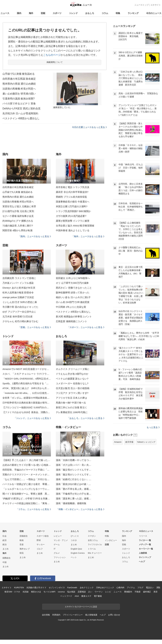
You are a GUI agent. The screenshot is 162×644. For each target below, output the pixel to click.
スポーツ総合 (43, 536)
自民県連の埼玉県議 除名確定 (19, 79)
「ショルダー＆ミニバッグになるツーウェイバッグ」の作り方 (27, 489)
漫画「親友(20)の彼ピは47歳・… (73, 484)
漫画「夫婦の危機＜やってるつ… (73, 460)
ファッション (60, 557)
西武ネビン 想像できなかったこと (74, 288)
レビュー (58, 536)
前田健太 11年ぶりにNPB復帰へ (73, 278)
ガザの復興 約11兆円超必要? (71, 216)
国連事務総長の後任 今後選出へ (73, 202)
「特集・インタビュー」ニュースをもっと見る (80, 509)
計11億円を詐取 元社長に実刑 (18, 211)
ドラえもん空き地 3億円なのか (72, 374)
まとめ (6, 549)
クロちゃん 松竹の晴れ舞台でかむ (20, 321)
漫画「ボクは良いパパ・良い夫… (73, 465)
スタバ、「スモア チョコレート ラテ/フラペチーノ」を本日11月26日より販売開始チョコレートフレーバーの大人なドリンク (27, 374)
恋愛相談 (82, 592)
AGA (77, 596)
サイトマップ (145, 557)
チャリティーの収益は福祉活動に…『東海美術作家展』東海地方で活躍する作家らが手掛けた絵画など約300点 (27, 503)
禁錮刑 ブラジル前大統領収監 (71, 197)
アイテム (131, 588)
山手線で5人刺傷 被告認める (19, 74)
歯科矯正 (147, 592)
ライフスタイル (95, 544)
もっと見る (153, 427)
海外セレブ (25, 549)
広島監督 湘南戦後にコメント (71, 321)
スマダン (92, 536)
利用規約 (56, 615)
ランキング (133, 13)
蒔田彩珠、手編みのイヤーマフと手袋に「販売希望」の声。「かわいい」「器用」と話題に (27, 470)
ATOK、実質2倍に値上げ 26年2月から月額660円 (27, 388)
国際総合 (7, 558)
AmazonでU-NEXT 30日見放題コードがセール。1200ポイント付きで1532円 (27, 369)
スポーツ (57, 13)
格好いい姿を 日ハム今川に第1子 (73, 297)
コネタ (74, 540)
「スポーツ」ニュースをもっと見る (86, 327)
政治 (4, 544)
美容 (155, 592)
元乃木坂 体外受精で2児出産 (18, 317)
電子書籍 (98, 596)
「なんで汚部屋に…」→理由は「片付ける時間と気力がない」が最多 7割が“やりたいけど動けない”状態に (27, 479)
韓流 (22, 553)
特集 (118, 13)
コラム (105, 13)
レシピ (108, 592)
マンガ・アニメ (61, 540)
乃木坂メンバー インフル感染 (18, 283)
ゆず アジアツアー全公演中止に (19, 312)
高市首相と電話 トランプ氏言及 (73, 187)
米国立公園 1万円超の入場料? (72, 206)
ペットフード (66, 596)
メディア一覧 (145, 544)
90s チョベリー (95, 553)
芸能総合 (24, 536)
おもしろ (90, 13)
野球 (39, 540)
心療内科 (120, 588)
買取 (158, 588)
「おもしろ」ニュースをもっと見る (86, 418)
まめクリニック (87, 588)
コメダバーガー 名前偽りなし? (72, 383)
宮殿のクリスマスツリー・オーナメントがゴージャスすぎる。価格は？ (27, 474)
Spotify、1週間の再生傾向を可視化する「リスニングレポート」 (27, 383)
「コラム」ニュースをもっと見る (34, 509)
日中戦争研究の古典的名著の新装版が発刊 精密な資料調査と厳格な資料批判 (27, 403)
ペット (74, 557)
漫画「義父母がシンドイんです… (73, 470)
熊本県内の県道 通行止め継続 (19, 84)
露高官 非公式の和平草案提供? (72, 192)
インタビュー (111, 540)
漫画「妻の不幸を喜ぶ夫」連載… (73, 489)
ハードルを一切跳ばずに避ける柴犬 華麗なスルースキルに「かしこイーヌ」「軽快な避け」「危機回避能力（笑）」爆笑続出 (27, 484)
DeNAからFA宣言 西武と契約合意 (21, 108)
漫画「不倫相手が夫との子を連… (73, 494)
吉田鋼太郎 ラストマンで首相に (19, 278)
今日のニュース (154, 13)
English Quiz (76, 549)
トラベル (92, 549)
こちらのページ (52, 55)
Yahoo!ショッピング (146, 442)
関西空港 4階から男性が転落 (18, 230)
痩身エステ (86, 596)
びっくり (75, 536)
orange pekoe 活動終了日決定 (18, 297)
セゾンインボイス (57, 588)
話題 (107, 544)
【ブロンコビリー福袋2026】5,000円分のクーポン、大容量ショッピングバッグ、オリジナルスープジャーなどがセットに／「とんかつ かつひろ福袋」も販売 (27, 407)
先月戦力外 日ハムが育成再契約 (20, 113)
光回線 (26, 592)
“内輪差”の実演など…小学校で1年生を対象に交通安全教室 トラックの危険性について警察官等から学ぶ (27, 498)
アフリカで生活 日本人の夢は (71, 398)
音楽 (22, 544)
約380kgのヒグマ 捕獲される (18, 221)
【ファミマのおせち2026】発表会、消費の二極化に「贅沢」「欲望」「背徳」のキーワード (27, 412)
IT (55, 549)
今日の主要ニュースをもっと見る (89, 127)
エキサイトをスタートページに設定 (81, 607)
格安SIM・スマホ (12, 592)
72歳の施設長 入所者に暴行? (18, 226)
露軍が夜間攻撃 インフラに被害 (73, 221)
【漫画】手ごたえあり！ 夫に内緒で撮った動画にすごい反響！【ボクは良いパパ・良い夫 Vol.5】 (27, 460)
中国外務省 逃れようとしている (73, 230)
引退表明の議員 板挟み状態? (19, 99)
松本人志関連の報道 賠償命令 (18, 292)
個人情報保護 (91, 615)
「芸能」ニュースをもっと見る (35, 327)
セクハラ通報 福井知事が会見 (18, 216)
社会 (4, 536)
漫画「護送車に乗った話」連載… (73, 498)
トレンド (73, 13)
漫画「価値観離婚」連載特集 (71, 503)
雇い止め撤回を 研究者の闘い (19, 94)
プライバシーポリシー (73, 615)
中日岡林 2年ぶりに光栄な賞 (71, 307)
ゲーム (57, 544)
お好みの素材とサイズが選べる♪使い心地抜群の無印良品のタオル (27, 465)
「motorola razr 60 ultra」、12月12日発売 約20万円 (27, 393)
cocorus (61, 592)
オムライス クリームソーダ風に (73, 369)
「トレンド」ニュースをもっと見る (32, 418)
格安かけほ (36, 592)
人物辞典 (143, 553)
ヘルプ (142, 562)
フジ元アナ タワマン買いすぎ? (72, 393)
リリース (143, 536)
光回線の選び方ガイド (36, 588)
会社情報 (46, 615)
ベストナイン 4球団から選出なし (21, 118)
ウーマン (99, 592)
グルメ (57, 553)
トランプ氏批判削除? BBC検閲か (73, 211)
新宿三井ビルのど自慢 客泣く (71, 407)
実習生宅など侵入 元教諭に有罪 (19, 206)
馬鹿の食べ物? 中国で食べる (71, 403)
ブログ (140, 588)
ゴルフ (40, 549)
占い (90, 592)
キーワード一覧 (146, 549)
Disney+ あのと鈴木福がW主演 (19, 288)
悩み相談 (71, 592)
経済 (4, 540)
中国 (4, 562)
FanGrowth (72, 588)
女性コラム (93, 540)
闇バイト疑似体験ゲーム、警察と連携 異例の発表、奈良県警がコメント (27, 494)
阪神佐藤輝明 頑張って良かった (73, 292)
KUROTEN (19, 588)
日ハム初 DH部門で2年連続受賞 (73, 302)
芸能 (43, 13)
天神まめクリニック (105, 588)
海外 (31, 13)
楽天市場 (129, 442)
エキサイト (156, 5)
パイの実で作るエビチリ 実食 (19, 104)
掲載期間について (55, 62)
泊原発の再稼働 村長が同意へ (19, 89)
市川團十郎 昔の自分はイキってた (20, 307)
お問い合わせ (114, 615)
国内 (19, 13)
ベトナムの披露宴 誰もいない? (72, 379)
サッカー (41, 544)
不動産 (138, 592)
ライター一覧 (145, 540)
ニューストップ (142, 5)
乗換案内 (128, 592)
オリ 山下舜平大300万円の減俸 (72, 283)
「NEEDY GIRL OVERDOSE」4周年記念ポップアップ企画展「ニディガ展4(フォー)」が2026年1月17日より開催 (27, 379)
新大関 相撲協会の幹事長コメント (74, 317)
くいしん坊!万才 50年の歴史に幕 (20, 302)
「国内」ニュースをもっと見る (35, 236)
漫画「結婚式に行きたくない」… (73, 479)
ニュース (5, 13)
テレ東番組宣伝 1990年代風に (72, 412)
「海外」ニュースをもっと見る (88, 236)
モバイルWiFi (49, 592)
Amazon (118, 442)
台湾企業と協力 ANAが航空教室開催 (75, 226)
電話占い (150, 588)
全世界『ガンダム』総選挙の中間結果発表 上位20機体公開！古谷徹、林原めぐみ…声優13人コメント (27, 398)
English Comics (78, 553)
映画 (22, 540)
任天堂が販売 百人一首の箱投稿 (73, 388)
